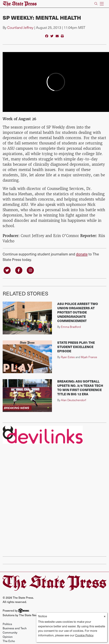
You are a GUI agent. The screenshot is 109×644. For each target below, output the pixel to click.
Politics (7, 624)
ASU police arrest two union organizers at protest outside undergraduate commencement (78, 312)
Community (10, 632)
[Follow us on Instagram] (30, 270)
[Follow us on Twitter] (7, 270)
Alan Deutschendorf (74, 400)
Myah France (89, 357)
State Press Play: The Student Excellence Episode (76, 347)
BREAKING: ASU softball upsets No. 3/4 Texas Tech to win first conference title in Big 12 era (80, 388)
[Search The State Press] (96, 4)
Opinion (8, 637)
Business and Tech (15, 628)
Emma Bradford (71, 327)
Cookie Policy (84, 635)
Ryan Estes (68, 357)
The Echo (9, 641)
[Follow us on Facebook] (19, 270)
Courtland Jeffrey (20, 27)
